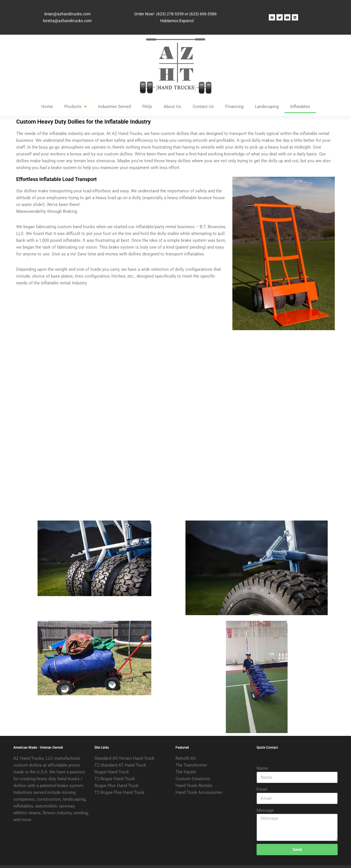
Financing (234, 107)
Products (76, 107)
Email (262, 789)
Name (262, 768)
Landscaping (267, 107)
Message (265, 810)
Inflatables (300, 107)
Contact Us (203, 107)
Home (47, 107)
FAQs (147, 107)
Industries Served (114, 107)
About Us (172, 107)
